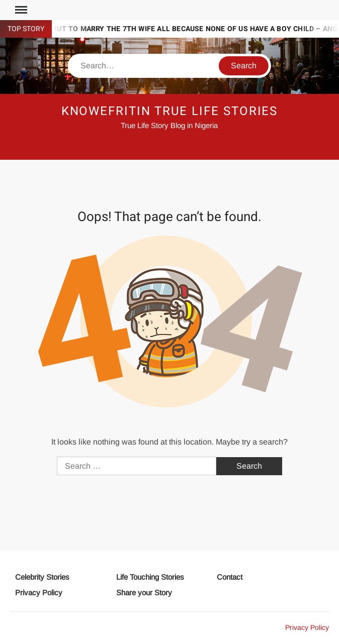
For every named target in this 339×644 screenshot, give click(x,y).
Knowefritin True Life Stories (170, 111)
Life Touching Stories (150, 577)
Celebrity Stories (42, 577)
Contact (230, 577)
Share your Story (144, 593)
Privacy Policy (39, 593)
